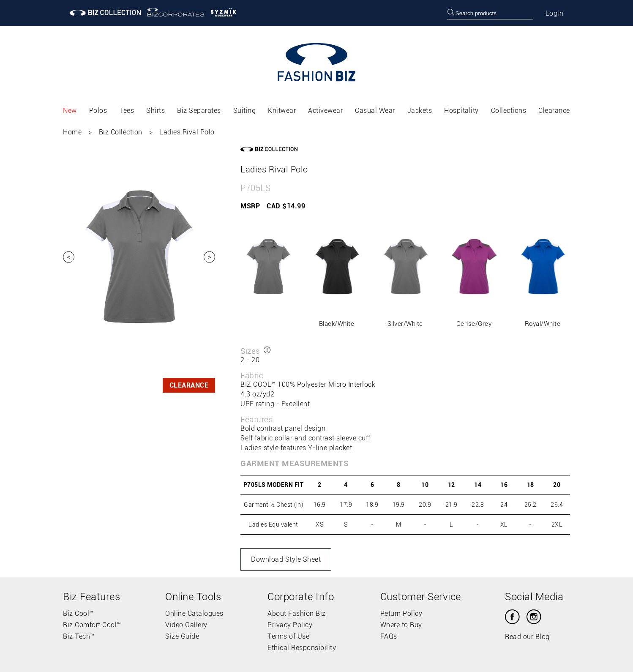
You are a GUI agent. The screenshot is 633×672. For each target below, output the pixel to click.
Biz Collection (121, 132)
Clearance (554, 111)
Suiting (245, 111)
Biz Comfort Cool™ (92, 625)
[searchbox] (490, 13)
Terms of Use (288, 636)
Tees (127, 111)
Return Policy (401, 613)
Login (555, 13)
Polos (98, 111)
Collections (509, 111)
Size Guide (182, 636)
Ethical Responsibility (302, 648)
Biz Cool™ (78, 613)
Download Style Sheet (286, 559)
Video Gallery (186, 625)
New (70, 111)
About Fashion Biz (297, 613)
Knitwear (282, 111)
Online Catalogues (194, 613)
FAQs (389, 636)
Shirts (156, 111)
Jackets (420, 111)
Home (72, 132)
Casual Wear (375, 111)
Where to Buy (401, 625)
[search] (451, 13)
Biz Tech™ (79, 636)
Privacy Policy (290, 625)
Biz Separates (199, 111)
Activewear (325, 111)
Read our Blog (527, 637)
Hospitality (461, 111)
